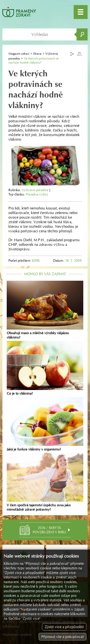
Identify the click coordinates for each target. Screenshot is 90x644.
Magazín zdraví (19, 54)
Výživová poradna (35, 190)
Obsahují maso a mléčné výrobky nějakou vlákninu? (45, 310)
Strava (37, 54)
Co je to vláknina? (45, 368)
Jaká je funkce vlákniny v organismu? (45, 424)
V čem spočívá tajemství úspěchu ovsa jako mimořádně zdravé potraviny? (45, 482)
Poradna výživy (37, 194)
